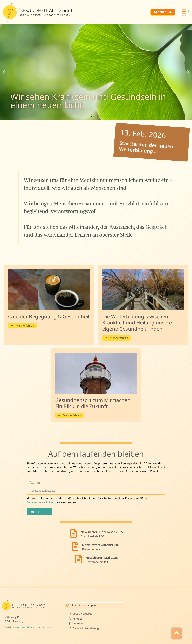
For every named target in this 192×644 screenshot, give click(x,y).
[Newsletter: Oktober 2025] (75, 546)
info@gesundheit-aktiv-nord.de (31, 627)
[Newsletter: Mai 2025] (79, 559)
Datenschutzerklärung (42, 502)
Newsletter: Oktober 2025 (102, 545)
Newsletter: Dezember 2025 (102, 532)
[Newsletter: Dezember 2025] (74, 533)
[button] (4, 72)
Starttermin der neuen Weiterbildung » (143, 146)
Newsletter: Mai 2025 (102, 558)
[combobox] (95, 605)
